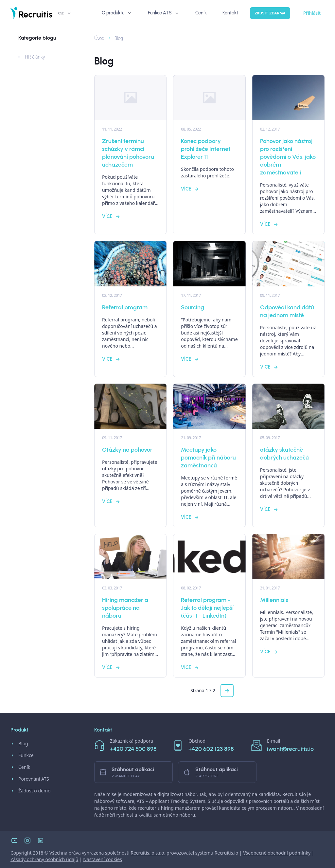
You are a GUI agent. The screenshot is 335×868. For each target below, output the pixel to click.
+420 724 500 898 (133, 749)
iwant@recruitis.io (290, 749)
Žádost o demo (31, 791)
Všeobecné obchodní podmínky (277, 853)
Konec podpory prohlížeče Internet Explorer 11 (206, 149)
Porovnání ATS (30, 779)
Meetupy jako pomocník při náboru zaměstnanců (208, 458)
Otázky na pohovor (127, 450)
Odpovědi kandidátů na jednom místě (287, 311)
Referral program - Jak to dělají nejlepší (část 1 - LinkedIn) (207, 608)
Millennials (274, 600)
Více (111, 217)
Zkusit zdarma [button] (247, 13)
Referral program (125, 307)
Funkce (22, 755)
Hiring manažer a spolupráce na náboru (125, 608)
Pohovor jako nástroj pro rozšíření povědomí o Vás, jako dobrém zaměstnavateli (288, 157)
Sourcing (193, 307)
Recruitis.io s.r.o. (148, 853)
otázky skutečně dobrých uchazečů (284, 454)
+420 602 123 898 (211, 749)
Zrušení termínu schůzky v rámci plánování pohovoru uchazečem (128, 153)
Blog (115, 38)
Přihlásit (289, 13)
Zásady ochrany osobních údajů (44, 859)
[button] (227, 691)
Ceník (20, 767)
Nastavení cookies (102, 859)
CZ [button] (313, 13)
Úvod (96, 38)
